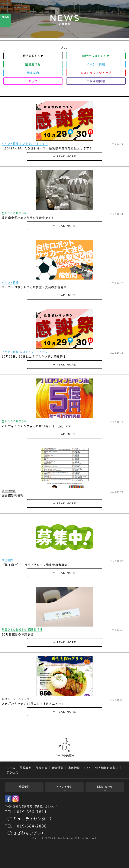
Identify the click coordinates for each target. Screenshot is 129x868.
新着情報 (58, 768)
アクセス (12, 772)
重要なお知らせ (33, 56)
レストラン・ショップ (96, 73)
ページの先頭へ (65, 747)
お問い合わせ (105, 786)
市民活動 (74, 768)
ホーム (11, 768)
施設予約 (24, 786)
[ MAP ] (53, 807)
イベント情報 (96, 64)
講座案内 (33, 73)
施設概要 (26, 768)
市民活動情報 (96, 81)
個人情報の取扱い (107, 768)
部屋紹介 (42, 768)
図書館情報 (33, 64)
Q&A (88, 768)
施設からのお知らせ (96, 56)
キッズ (33, 81)
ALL (64, 47)
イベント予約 (65, 786)
